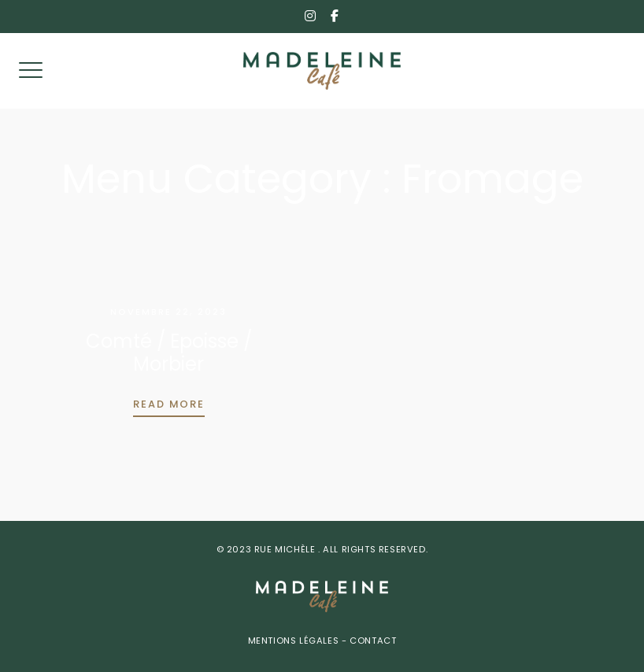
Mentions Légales (295, 642)
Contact (372, 642)
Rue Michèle (286, 550)
